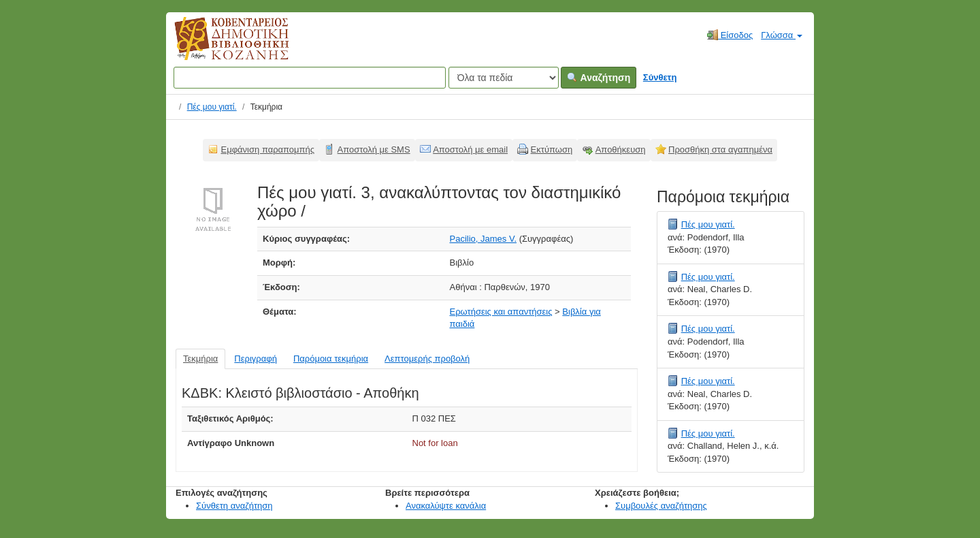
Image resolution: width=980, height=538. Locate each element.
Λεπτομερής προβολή (427, 359)
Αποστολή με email (470, 149)
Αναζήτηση (599, 78)
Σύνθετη (660, 77)
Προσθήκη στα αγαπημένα (720, 149)
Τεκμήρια (200, 359)
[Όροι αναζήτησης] (310, 78)
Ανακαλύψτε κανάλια (446, 506)
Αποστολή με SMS (374, 149)
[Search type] (504, 78)
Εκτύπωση (552, 149)
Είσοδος (730, 35)
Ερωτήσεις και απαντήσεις (501, 312)
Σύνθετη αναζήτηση (234, 506)
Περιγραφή (256, 359)
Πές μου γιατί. (212, 107)
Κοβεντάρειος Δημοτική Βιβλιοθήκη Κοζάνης (219, 46)
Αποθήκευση (621, 149)
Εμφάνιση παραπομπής (268, 149)
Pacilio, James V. (484, 239)
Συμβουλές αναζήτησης (661, 506)
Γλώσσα (782, 35)
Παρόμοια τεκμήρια (331, 359)
